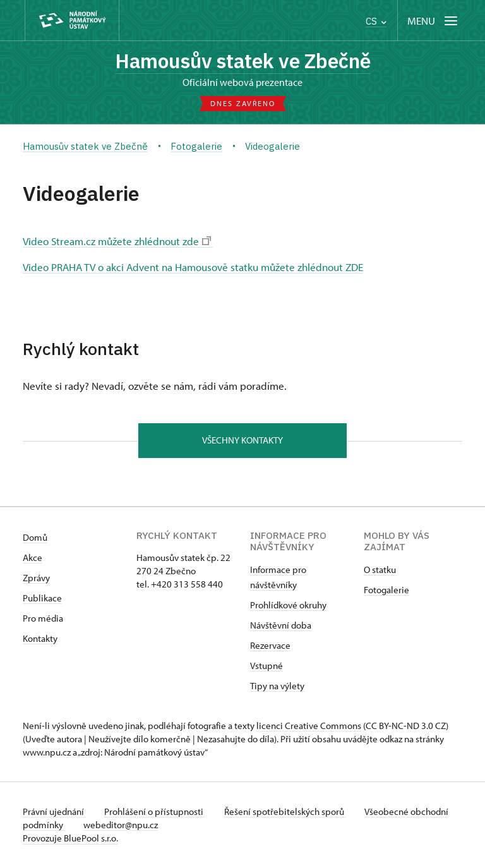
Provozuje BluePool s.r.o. (70, 839)
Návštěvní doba (281, 626)
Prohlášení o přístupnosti (157, 812)
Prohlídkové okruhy (288, 606)
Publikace (42, 599)
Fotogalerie (386, 590)
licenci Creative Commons (309, 726)
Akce (33, 558)
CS (376, 21)
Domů (35, 538)
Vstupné (266, 666)
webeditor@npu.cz (162, 825)
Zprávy (36, 578)
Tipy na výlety (277, 686)
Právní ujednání (54, 812)
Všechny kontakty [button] (242, 441)
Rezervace (270, 646)
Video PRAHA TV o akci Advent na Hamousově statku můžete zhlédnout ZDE (193, 267)
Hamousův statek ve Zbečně (242, 61)
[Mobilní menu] (434, 21)
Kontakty (40, 639)
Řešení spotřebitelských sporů (288, 812)
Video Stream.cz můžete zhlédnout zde (117, 241)
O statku (380, 570)
